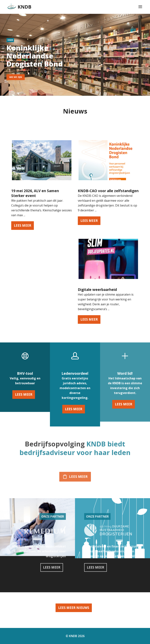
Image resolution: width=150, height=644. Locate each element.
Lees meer (24, 394)
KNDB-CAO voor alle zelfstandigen (108, 191)
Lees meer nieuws (74, 608)
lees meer (23, 225)
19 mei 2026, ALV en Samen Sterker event (35, 193)
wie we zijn (14, 77)
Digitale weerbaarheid (97, 290)
